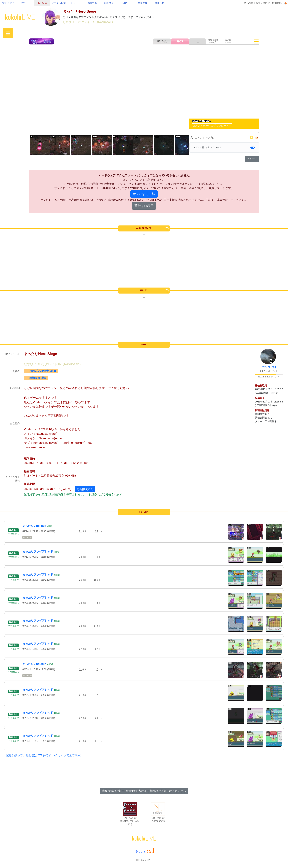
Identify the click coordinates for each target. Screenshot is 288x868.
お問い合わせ (263, 3)
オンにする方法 (144, 194)
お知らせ (159, 3)
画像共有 (92, 3)
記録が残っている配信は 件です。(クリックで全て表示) (44, 755)
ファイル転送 (59, 3)
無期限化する (85, 489)
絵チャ (25, 3)
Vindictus (27, 537)
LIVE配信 (42, 3)
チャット (75, 3)
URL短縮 (249, 3)
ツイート (252, 159)
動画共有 (109, 3)
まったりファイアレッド (38, 551)
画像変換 (143, 3)
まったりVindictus (34, 526)
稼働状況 (277, 3)
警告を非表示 (144, 206)
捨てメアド (8, 3)
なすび (68, 22)
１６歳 (77, 22)
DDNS (126, 3)
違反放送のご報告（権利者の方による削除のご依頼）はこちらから (144, 791)
